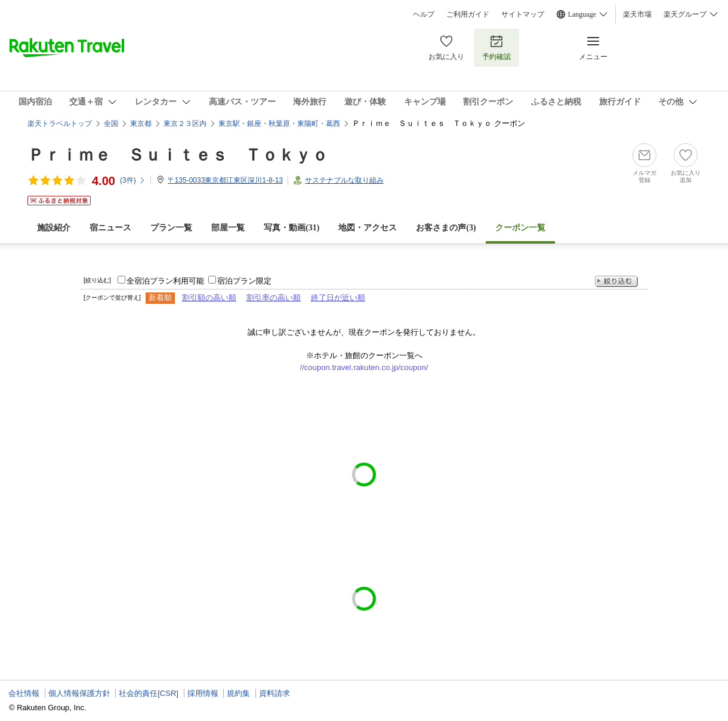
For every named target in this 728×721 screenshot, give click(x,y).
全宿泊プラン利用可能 (165, 281)
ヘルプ (424, 14)
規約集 (238, 693)
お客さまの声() (446, 228)
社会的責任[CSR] (149, 693)
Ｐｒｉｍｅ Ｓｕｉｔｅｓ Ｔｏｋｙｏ (178, 155)
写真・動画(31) (291, 228)
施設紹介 (54, 228)
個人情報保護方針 (79, 693)
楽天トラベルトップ (60, 124)
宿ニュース (110, 228)
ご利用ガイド (468, 14)
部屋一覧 (228, 228)
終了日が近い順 (338, 298)
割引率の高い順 (274, 298)
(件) (133, 180)
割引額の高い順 (209, 298)
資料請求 (274, 693)
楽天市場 (637, 14)
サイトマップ (523, 14)
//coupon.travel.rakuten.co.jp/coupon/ (364, 367)
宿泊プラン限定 (244, 281)
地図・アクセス (368, 228)
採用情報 (203, 693)
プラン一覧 (171, 228)
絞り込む (616, 281)
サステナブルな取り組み (344, 180)
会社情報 (24, 693)
